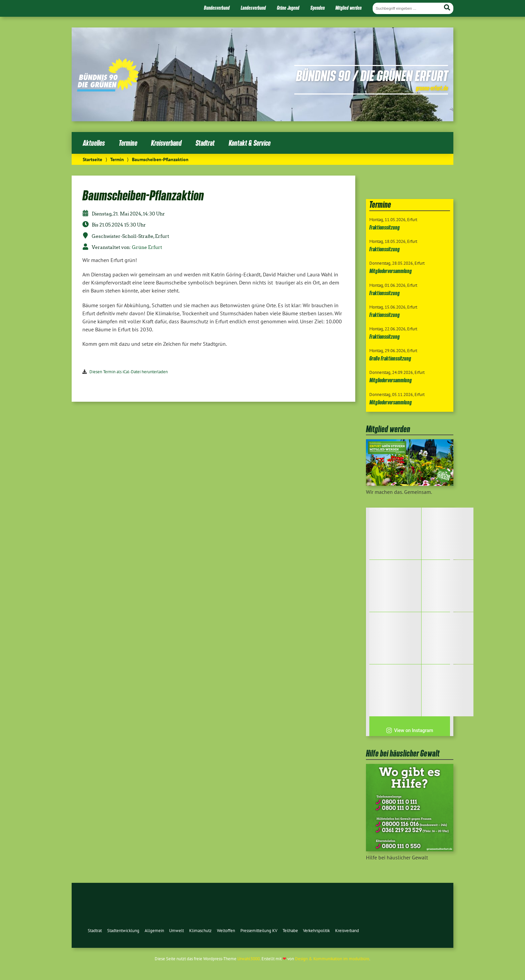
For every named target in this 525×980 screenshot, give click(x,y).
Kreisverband (166, 143)
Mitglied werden (349, 8)
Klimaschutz (200, 931)
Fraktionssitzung (385, 227)
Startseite (92, 159)
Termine (128, 143)
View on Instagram (410, 730)
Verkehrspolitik (316, 931)
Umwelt (176, 931)
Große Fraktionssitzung (390, 358)
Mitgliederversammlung (391, 271)
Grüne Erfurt (147, 247)
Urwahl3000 (249, 959)
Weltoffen (226, 931)
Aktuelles (94, 143)
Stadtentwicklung (123, 931)
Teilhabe (290, 931)
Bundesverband (217, 8)
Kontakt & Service (250, 143)
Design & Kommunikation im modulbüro (332, 959)
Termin (117, 159)
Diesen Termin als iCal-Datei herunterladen (129, 372)
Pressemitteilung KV (259, 931)
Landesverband (253, 8)
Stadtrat (205, 143)
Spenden (318, 8)
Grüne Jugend (288, 8)
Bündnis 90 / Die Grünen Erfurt (372, 75)
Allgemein (154, 931)
